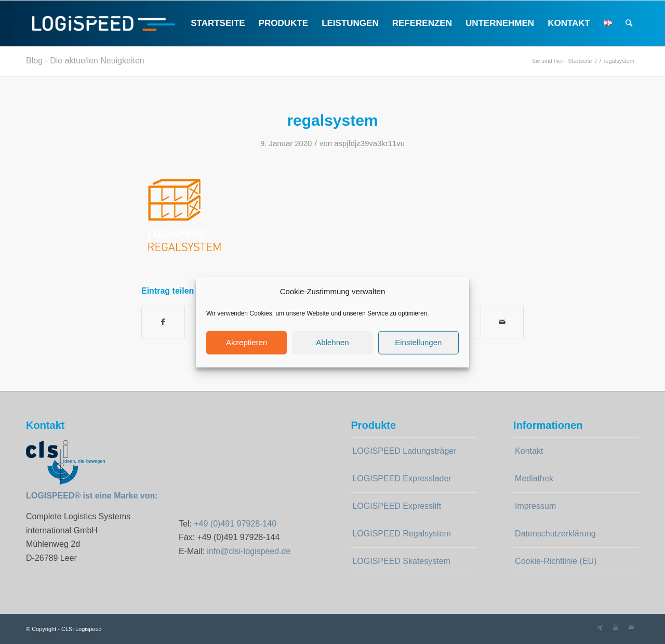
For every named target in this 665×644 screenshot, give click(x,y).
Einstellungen (418, 342)
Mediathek (534, 478)
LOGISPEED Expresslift (397, 506)
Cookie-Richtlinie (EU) (556, 561)
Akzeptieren (247, 342)
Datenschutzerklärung (555, 534)
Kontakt (529, 451)
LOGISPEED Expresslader (402, 478)
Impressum (535, 506)
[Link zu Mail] (631, 627)
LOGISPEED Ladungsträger (404, 451)
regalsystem (332, 120)
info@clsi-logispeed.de (249, 551)
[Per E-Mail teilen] (502, 322)
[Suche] (629, 23)
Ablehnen (332, 342)
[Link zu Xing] (600, 627)
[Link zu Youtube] (616, 627)
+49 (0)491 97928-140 (235, 524)
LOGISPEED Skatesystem (401, 561)
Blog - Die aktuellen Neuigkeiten (85, 61)
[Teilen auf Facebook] (163, 322)
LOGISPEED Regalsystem (401, 534)
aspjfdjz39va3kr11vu (369, 143)
